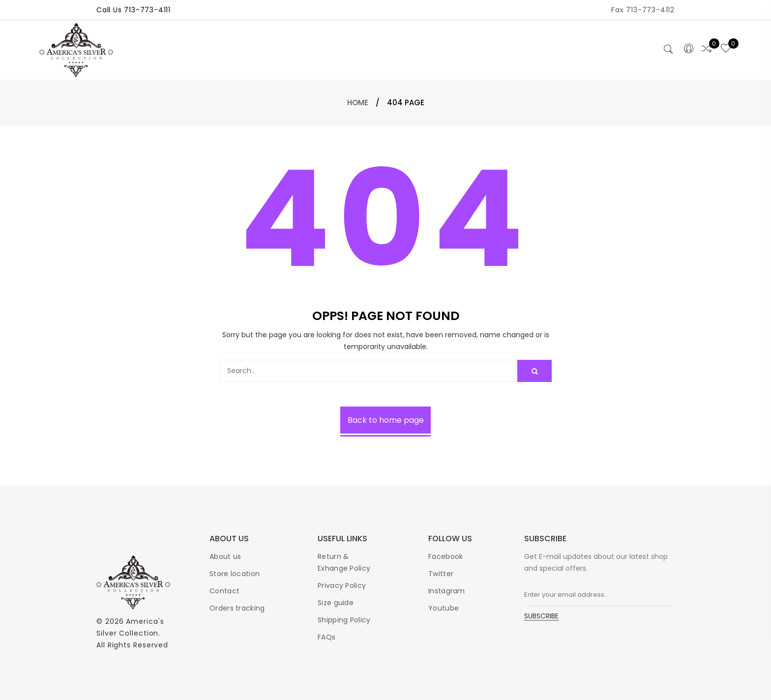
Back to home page (386, 420)
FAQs (326, 637)
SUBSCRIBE (541, 617)
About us (225, 556)
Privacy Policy (342, 585)
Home (358, 102)
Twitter (441, 574)
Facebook (445, 556)
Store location (235, 574)
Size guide (336, 603)
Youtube (444, 608)
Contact (224, 591)
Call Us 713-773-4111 (133, 10)
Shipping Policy (344, 620)
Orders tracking (237, 608)
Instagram (447, 591)
